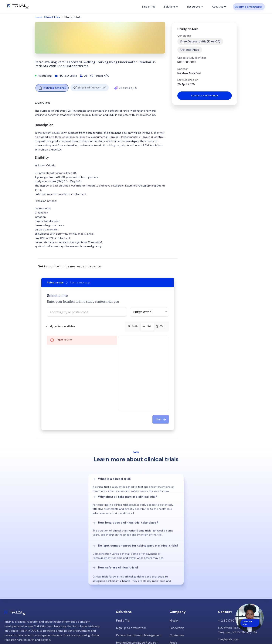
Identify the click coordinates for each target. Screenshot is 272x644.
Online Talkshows (127, 590)
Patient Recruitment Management (139, 576)
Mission (174, 562)
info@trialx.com (228, 581)
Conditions (184, 36)
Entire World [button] (142, 312)
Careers (175, 590)
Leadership (177, 569)
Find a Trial (149, 7)
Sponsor (183, 69)
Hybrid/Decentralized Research (137, 583)
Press (173, 583)
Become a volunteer (249, 7)
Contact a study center (205, 96)
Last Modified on (188, 80)
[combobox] (87, 312)
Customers (177, 576)
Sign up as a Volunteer (131, 569)
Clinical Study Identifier (192, 58)
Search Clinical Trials (47, 17)
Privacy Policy (179, 598)
